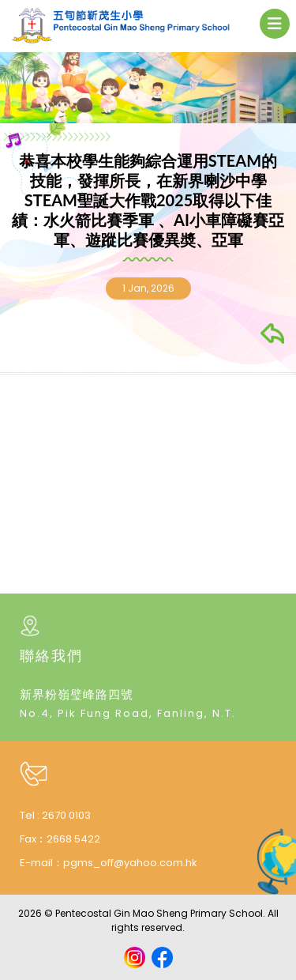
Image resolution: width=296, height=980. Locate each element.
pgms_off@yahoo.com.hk (130, 863)
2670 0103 (66, 815)
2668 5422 (73, 839)
